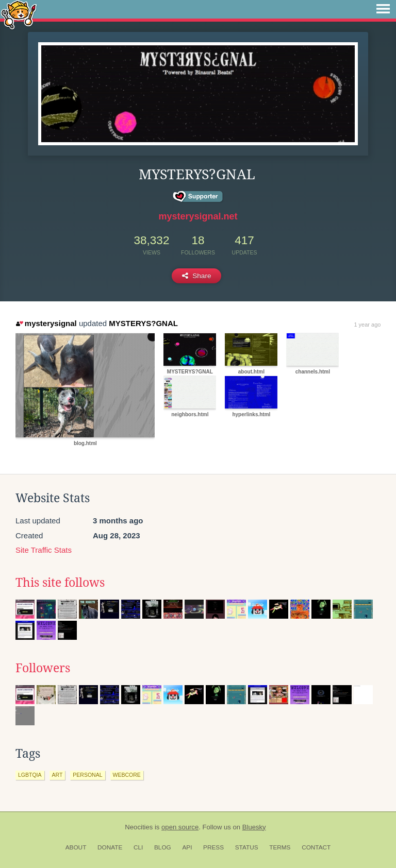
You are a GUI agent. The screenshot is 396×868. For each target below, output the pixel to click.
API (187, 847)
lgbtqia (30, 775)
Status (247, 847)
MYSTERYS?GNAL (143, 323)
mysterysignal (46, 323)
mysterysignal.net (198, 216)
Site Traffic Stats (44, 550)
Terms (280, 847)
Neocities (139, 827)
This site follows (60, 583)
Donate (110, 847)
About (76, 847)
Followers (43, 668)
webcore (127, 775)
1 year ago (367, 325)
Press (213, 847)
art (57, 775)
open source (180, 827)
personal (87, 775)
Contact (316, 847)
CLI (138, 847)
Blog (163, 847)
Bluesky (254, 827)
